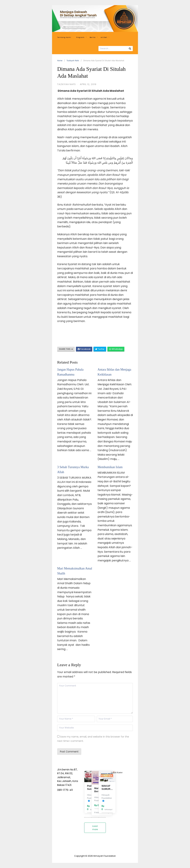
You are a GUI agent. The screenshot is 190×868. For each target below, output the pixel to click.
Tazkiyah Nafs (73, 61)
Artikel (105, 37)
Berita (94, 37)
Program (81, 37)
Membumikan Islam (110, 467)
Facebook (84, 349)
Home (60, 61)
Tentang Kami (64, 37)
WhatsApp (116, 349)
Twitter (100, 349)
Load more (95, 828)
